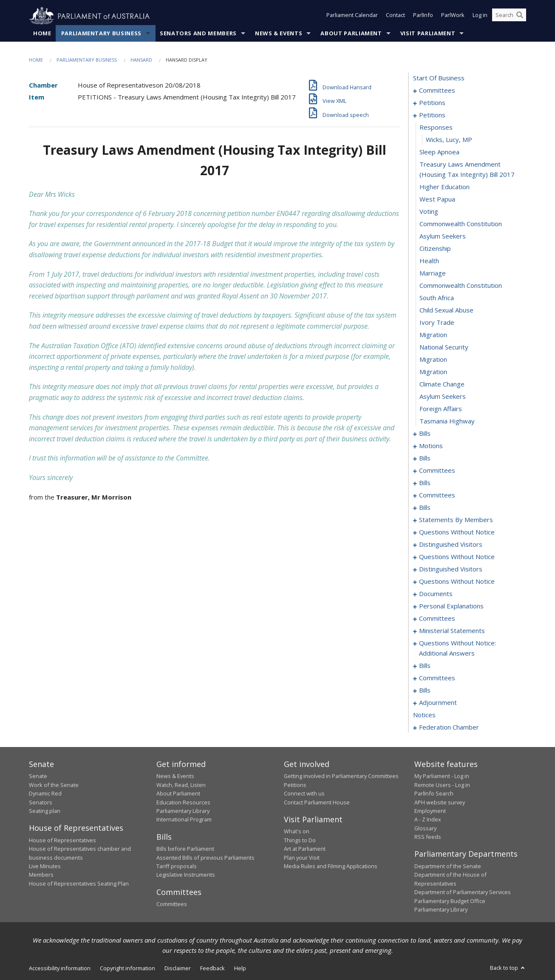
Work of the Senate (54, 785)
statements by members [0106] (456, 520)
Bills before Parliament (185, 849)
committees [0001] (437, 91)
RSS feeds (428, 837)
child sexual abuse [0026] (446, 310)
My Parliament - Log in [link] (442, 776)
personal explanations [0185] (451, 606)
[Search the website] (509, 16)
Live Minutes (45, 866)
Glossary (425, 828)
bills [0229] (425, 690)
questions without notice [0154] (457, 557)
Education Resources (183, 802)
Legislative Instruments (186, 875)
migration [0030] (433, 360)
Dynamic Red (45, 794)
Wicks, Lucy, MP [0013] (449, 140)
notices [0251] (424, 715)
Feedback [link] (212, 969)
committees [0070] (437, 471)
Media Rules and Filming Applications (331, 866)
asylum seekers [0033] (443, 397)
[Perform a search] (520, 16)
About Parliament (351, 34)
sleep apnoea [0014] (439, 152)
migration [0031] (433, 372)
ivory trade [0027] (437, 323)
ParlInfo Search (434, 794)
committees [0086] (437, 495)
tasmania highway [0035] (447, 421)
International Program (184, 820)
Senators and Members (198, 34)
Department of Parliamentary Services (463, 892)
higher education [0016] (445, 187)
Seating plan (45, 811)
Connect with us (304, 794)
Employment (430, 811)
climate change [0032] (442, 384)
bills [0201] (425, 666)
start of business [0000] (439, 78)
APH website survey (440, 802)
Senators (41, 802)
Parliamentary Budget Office (450, 901)
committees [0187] (437, 619)
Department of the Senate (448, 866)
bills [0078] (425, 483)
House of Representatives (62, 840)
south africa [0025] (437, 298)
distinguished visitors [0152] (451, 545)
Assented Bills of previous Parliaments (205, 858)
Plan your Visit (302, 858)
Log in (480, 16)
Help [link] (240, 969)
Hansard (141, 60)
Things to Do (300, 840)
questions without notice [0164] (457, 582)
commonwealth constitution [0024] (461, 286)
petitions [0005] (432, 103)
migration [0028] (433, 335)
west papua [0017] (437, 199)
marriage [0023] (433, 273)
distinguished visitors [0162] (451, 569)
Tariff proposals (177, 866)
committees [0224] (437, 678)
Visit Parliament (428, 34)
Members (41, 875)
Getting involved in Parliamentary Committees (341, 776)
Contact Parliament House (317, 802)
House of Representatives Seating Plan (79, 883)
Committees (172, 904)
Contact (395, 16)
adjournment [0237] (438, 703)
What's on (297, 832)
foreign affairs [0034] (441, 409)
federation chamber (449, 727)
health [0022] (429, 261)
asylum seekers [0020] (443, 236)
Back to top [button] (508, 968)
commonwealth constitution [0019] (461, 224)
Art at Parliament (305, 849)
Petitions (295, 785)
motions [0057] (431, 446)
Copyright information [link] (127, 969)
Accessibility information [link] (60, 969)
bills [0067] (425, 458)
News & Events (279, 34)
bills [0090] (425, 508)
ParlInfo (423, 16)
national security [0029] (444, 347)
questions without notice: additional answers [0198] (457, 648)
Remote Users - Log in (442, 785)
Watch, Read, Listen (181, 785)
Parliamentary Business (101, 34)
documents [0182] (436, 594)
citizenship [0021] (435, 249)
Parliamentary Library (183, 811)
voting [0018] (429, 212)
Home (42, 34)
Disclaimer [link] (178, 969)
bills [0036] (425, 434)
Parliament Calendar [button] (352, 16)
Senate (38, 776)
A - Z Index (428, 820)
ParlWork (453, 16)
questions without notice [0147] (457, 532)
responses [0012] (436, 128)
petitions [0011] (432, 115)
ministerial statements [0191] (452, 631)
